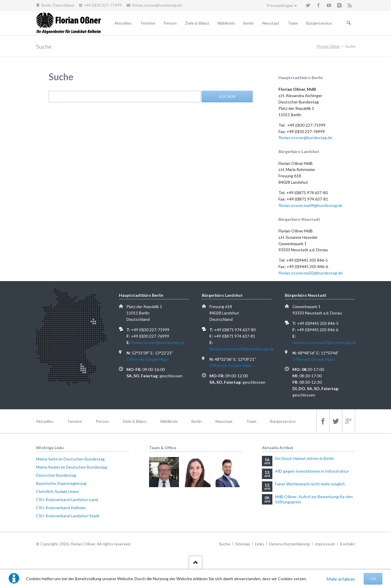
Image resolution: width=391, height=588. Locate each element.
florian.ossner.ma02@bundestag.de (311, 273)
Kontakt (347, 544)
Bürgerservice (319, 23)
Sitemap (243, 544)
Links (260, 544)
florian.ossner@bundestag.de (305, 138)
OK (373, 579)
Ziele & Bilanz (197, 23)
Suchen (349, 23)
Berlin (249, 23)
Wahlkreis (226, 23)
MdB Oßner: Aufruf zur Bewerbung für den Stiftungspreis (314, 499)
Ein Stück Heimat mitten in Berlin (305, 458)
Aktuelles (123, 23)
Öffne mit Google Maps (148, 359)
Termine (148, 23)
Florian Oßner (328, 46)
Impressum (325, 544)
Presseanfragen (280, 6)
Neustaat (271, 23)
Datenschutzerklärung (289, 544)
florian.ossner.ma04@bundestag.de (311, 205)
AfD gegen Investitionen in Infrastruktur (312, 471)
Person (170, 23)
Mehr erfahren (341, 579)
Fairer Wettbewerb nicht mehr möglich (310, 484)
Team (293, 23)
